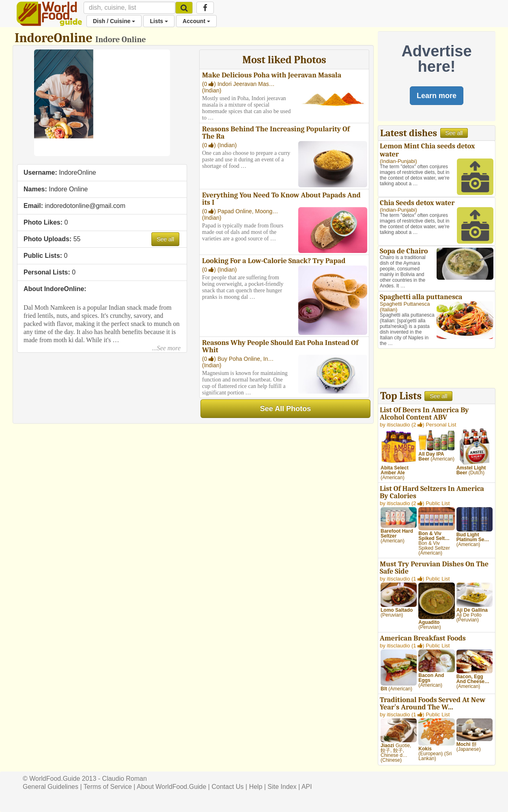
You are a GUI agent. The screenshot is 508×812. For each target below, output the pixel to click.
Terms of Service (108, 787)
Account (196, 21)
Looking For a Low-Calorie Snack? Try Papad (274, 261)
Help (256, 787)
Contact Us (227, 787)
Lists (159, 21)
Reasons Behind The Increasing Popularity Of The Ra (276, 133)
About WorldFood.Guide (171, 787)
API (307, 787)
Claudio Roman (125, 779)
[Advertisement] (437, 369)
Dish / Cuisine (114, 21)
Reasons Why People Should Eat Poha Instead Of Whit (280, 346)
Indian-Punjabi (398, 161)
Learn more (437, 96)
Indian (212, 90)
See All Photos (285, 409)
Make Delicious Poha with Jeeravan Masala (272, 75)
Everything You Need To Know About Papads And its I (281, 199)
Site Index (282, 787)
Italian (389, 310)
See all (165, 239)
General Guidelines (51, 787)
